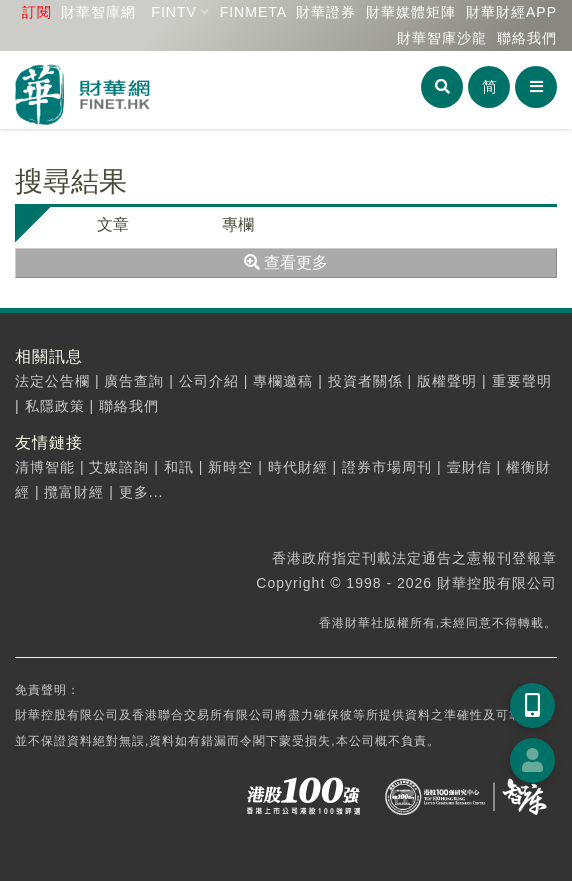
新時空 (230, 467)
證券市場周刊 (387, 467)
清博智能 (45, 467)
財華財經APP (511, 12)
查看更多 (286, 262)
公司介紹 (209, 381)
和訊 (179, 467)
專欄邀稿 (283, 381)
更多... (141, 492)
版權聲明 (447, 381)
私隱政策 (55, 406)
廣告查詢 (134, 381)
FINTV (173, 12)
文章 (113, 224)
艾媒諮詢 (119, 467)
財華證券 (326, 12)
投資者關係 (365, 381)
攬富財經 (74, 492)
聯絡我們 (527, 38)
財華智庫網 (98, 12)
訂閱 (37, 12)
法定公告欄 (52, 381)
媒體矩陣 (411, 12)
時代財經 (298, 467)
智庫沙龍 (442, 38)
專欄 (238, 224)
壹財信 (469, 467)
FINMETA (253, 12)
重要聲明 (522, 381)
